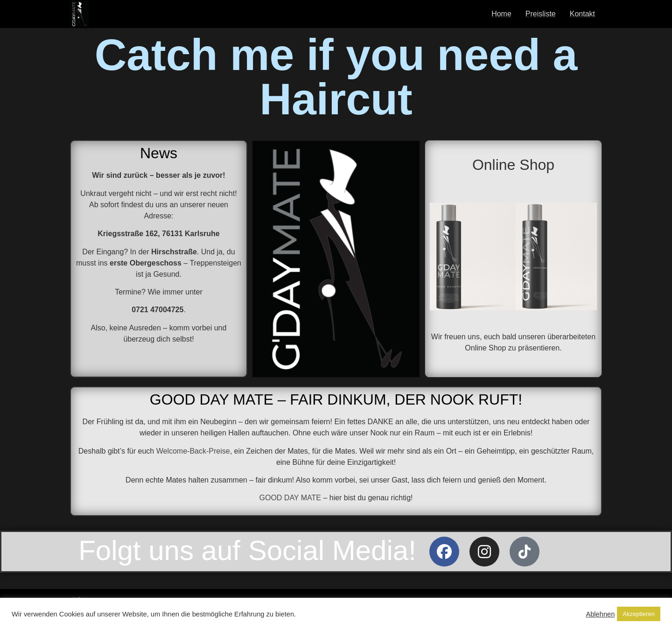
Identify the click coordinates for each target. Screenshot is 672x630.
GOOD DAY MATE (290, 498)
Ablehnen (600, 614)
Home (501, 14)
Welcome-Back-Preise (193, 451)
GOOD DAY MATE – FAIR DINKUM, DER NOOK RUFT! (336, 399)
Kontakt (582, 14)
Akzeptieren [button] (639, 614)
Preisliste (541, 14)
